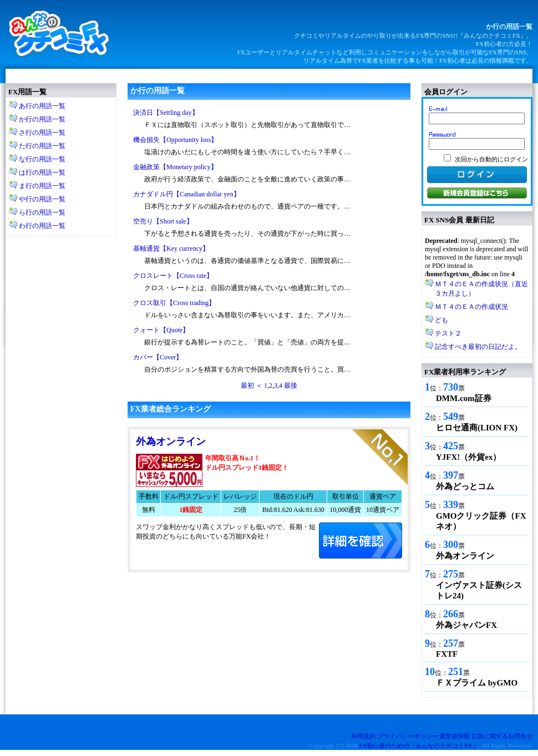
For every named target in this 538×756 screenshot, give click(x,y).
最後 (291, 385)
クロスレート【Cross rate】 (173, 276)
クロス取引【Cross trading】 (174, 303)
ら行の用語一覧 (42, 212)
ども (441, 320)
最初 (247, 385)
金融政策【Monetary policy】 (175, 167)
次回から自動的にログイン (491, 159)
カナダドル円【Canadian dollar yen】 (187, 194)
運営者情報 (455, 736)
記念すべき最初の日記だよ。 (478, 347)
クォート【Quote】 (161, 330)
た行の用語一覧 (42, 146)
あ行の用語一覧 (42, 106)
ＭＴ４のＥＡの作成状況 (471, 307)
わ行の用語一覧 (42, 226)
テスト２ (448, 333)
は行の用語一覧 (42, 172)
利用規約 (363, 736)
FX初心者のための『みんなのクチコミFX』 (418, 745)
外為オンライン (171, 442)
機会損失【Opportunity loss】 (175, 140)
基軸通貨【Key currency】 (171, 248)
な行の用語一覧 (42, 159)
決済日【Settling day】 (166, 113)
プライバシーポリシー (408, 736)
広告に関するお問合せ (502, 736)
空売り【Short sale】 (163, 221)
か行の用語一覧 (42, 119)
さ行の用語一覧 (42, 133)
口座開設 (361, 541)
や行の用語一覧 (42, 199)
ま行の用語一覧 (42, 186)
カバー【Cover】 (158, 357)
